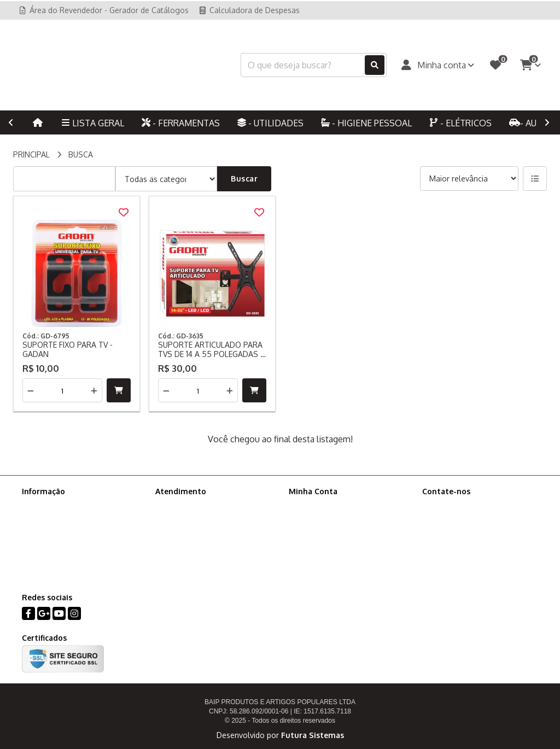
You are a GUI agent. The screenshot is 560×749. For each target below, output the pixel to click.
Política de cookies (55, 534)
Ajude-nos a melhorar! (61, 548)
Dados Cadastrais (320, 505)
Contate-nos (177, 505)
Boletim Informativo (324, 534)
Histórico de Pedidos (325, 520)
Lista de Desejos (318, 548)
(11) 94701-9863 (464, 525)
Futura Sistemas (313, 735)
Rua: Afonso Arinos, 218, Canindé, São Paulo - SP (481, 563)
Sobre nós (40, 505)
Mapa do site (178, 520)
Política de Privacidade (62, 520)
